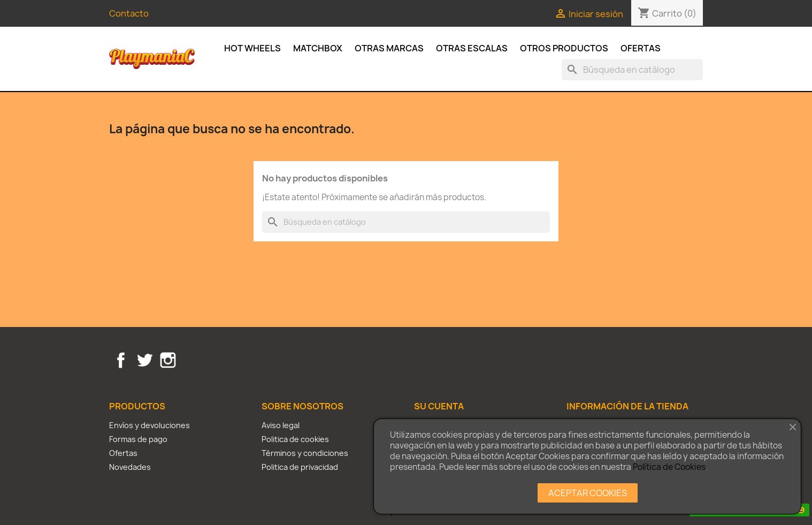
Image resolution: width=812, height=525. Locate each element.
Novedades (130, 467)
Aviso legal (281, 425)
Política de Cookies (669, 467)
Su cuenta (439, 406)
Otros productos (564, 48)
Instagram (168, 360)
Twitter (144, 360)
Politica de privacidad (300, 467)
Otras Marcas (389, 48)
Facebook (121, 360)
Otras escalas (472, 48)
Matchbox (318, 48)
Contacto (129, 13)
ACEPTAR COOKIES (588, 493)
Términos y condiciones (305, 453)
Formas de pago (138, 439)
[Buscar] (632, 70)
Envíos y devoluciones (150, 425)
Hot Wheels (252, 48)
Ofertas (641, 48)
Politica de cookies (295, 439)
